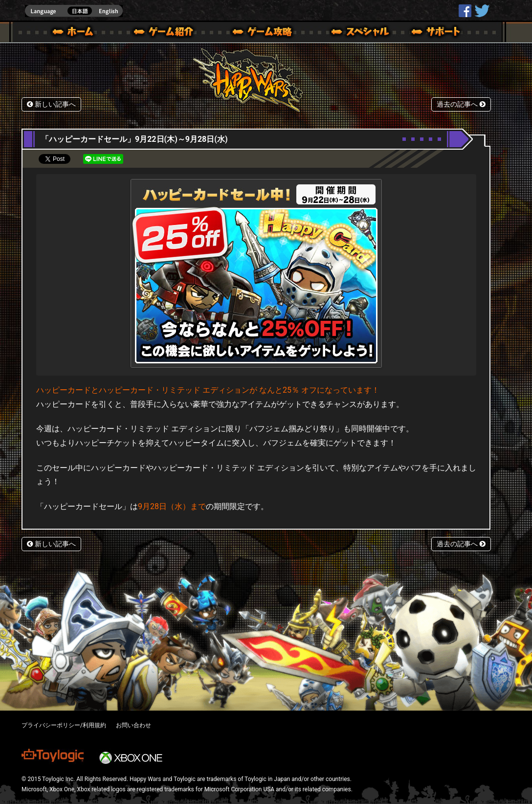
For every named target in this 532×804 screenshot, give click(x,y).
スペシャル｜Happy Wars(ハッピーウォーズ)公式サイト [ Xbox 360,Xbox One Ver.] (347, 33)
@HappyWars (482, 11)
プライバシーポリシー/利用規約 (64, 725)
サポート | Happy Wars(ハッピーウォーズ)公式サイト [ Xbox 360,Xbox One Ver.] (437, 33)
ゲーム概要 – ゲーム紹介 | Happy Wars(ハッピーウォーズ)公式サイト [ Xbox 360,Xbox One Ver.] (167, 33)
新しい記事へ (51, 104)
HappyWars (465, 11)
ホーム (77, 33)
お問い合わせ (133, 725)
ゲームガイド (257, 33)
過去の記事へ (461, 104)
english (74, 11)
